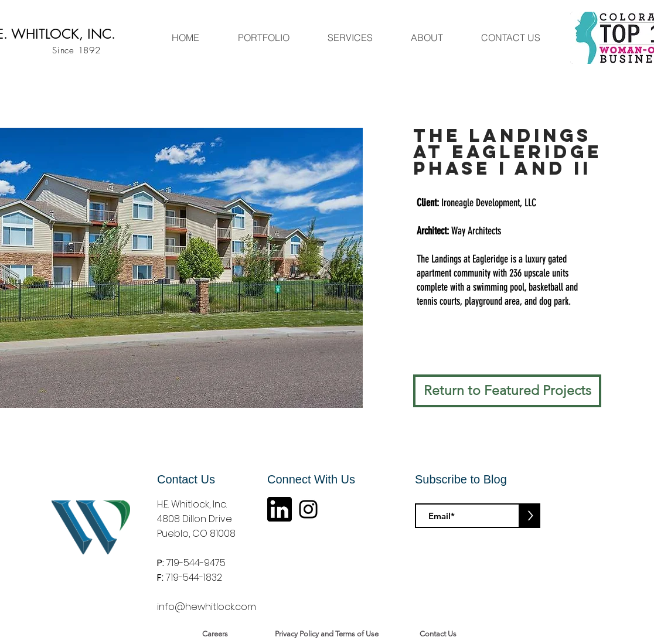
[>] (530, 516)
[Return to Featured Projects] (507, 391)
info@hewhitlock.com (207, 607)
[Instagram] (308, 509)
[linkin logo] (280, 509)
